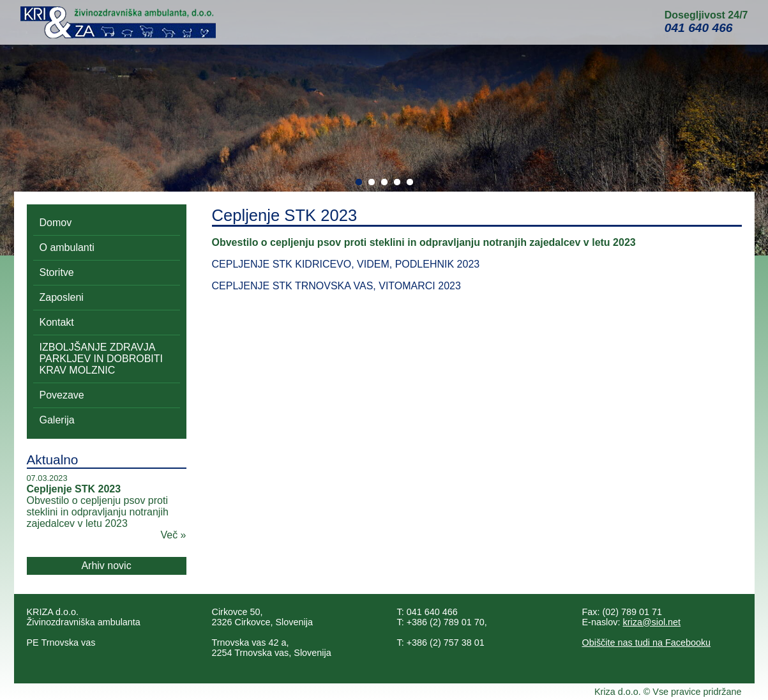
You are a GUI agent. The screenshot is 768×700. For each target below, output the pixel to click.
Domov (56, 223)
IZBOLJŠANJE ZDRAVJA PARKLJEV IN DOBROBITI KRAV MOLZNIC (102, 359)
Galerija (57, 420)
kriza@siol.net (652, 622)
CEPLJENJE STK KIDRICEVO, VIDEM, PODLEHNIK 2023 (346, 264)
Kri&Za (118, 22)
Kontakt (57, 322)
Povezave (62, 395)
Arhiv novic (106, 566)
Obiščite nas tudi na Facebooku (647, 643)
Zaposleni (62, 297)
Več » (173, 535)
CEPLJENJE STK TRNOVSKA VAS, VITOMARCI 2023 (336, 286)
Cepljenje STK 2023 (74, 489)
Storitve (57, 272)
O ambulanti (67, 247)
